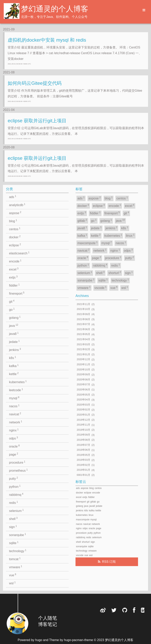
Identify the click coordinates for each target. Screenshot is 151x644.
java (14, 325)
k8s (12, 358)
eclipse (15, 245)
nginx (14, 430)
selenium (16, 511)
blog (13, 221)
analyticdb (17, 205)
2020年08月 (83, 380)
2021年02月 (83, 349)
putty (13, 478)
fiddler (14, 285)
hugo (39, 640)
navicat (15, 414)
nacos (14, 406)
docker (15, 237)
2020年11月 (83, 364)
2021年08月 (83, 319)
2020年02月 (83, 410)
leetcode (16, 390)
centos (15, 229)
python (15, 486)
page (14, 454)
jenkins (15, 350)
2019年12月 (83, 420)
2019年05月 (83, 455)
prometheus (18, 470)
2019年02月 (83, 465)
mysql (14, 398)
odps (13, 438)
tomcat (15, 559)
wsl (12, 583)
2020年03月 (83, 405)
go (12, 309)
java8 (14, 333)
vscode (100, 288)
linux (130, 235)
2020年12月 (83, 359)
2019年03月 (83, 460)
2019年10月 (83, 430)
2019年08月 (83, 440)
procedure (17, 462)
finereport (17, 293)
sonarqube (17, 535)
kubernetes (18, 382)
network (16, 422)
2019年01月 (83, 470)
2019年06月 (83, 450)
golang (15, 317)
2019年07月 (83, 445)
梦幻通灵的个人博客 (55, 9)
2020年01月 (83, 415)
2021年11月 (83, 304)
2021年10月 (83, 309)
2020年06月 (83, 390)
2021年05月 (83, 334)
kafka (14, 366)
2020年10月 (83, 370)
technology (18, 551)
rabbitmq (16, 494)
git (12, 301)
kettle (14, 374)
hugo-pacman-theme (79, 640)
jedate (14, 342)
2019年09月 (83, 435)
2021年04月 (83, 339)
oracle (14, 446)
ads (13, 197)
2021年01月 (83, 354)
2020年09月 (83, 375)
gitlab (82, 220)
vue (13, 575)
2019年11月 (83, 425)
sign (13, 527)
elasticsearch (19, 253)
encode (15, 261)
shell (13, 519)
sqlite (14, 543)
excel (14, 269)
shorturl (115, 273)
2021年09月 (83, 314)
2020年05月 (83, 395)
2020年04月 (83, 400)
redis (13, 502)
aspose (15, 213)
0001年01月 (83, 475)
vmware (16, 567)
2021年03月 (83, 344)
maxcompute (87, 243)
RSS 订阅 (109, 562)
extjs (13, 277)
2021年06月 (83, 329)
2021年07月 (83, 324)
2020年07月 (83, 385)
